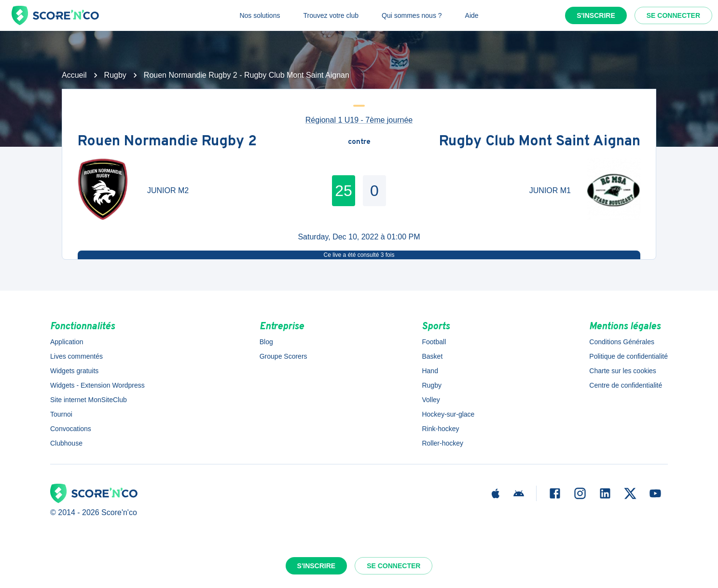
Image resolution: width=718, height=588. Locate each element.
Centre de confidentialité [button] (626, 385)
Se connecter (673, 15)
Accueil (74, 75)
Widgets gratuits (74, 371)
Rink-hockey (440, 429)
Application (67, 342)
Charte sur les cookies (623, 371)
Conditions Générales (622, 342)
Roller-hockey (442, 443)
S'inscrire (596, 15)
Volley (431, 400)
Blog (266, 342)
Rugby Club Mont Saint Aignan (540, 142)
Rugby (115, 75)
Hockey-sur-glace (448, 414)
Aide (472, 15)
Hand (430, 371)
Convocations (71, 429)
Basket (432, 356)
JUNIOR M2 (168, 190)
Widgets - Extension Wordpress (97, 385)
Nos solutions (260, 15)
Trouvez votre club (331, 15)
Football (434, 342)
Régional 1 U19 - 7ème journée (359, 120)
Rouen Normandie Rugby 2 (167, 142)
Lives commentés (76, 356)
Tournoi (61, 414)
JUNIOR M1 (550, 190)
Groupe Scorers (283, 356)
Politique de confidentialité (628, 356)
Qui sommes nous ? (412, 15)
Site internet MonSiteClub (89, 400)
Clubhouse (66, 443)
